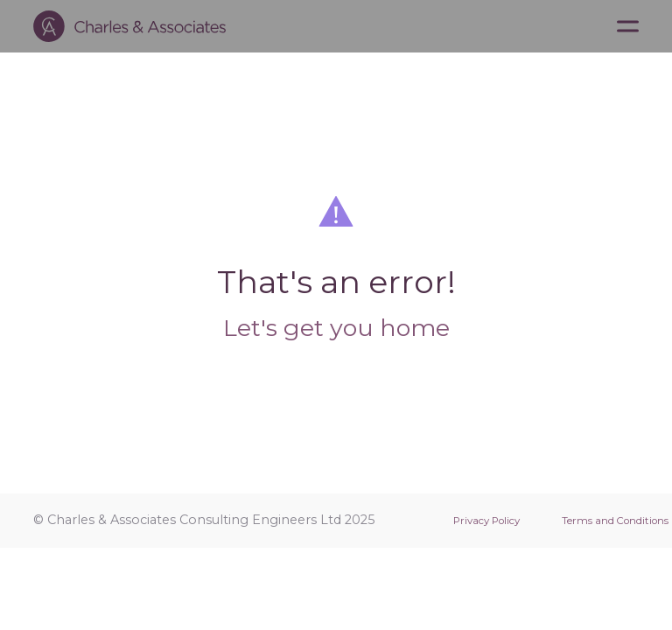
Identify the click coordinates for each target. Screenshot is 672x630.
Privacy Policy (486, 521)
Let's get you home (336, 328)
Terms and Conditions (615, 521)
